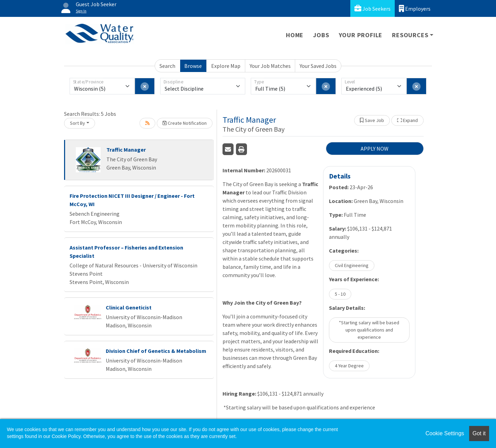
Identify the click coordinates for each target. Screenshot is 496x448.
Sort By (77, 123)
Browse (193, 66)
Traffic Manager (126, 150)
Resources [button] (410, 35)
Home (295, 35)
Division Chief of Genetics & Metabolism (156, 351)
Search (167, 66)
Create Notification (185, 123)
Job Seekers (373, 8)
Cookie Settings (445, 433)
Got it (479, 433)
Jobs (321, 35)
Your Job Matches (270, 66)
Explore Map (226, 66)
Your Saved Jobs (318, 66)
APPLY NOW (375, 149)
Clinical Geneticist (129, 307)
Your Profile (361, 35)
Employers (415, 8)
